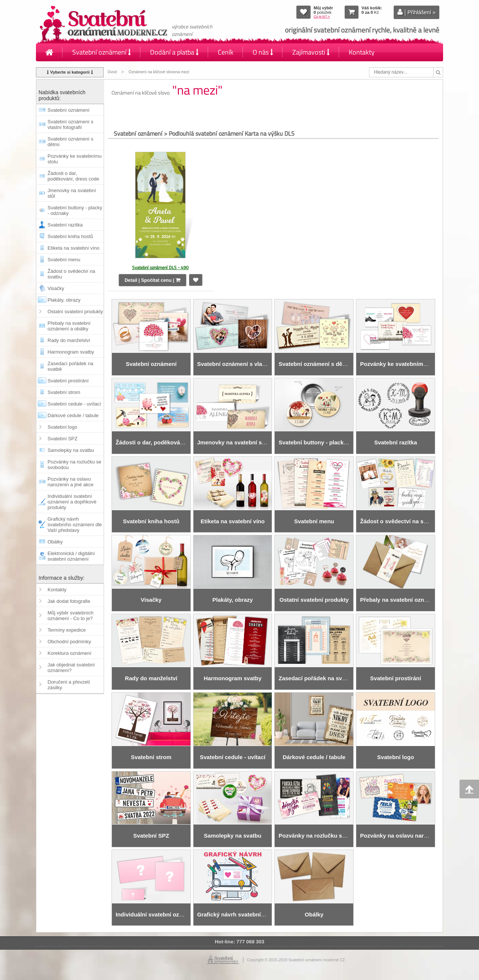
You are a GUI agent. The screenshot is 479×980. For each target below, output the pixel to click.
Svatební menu (64, 260)
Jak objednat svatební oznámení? (71, 668)
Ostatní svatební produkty (75, 312)
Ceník (226, 52)
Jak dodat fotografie (69, 601)
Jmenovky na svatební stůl (72, 193)
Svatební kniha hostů (70, 236)
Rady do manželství (69, 340)
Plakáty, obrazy (64, 300)
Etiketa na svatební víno (74, 248)
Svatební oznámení (102, 52)
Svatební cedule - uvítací (74, 404)
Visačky (56, 288)
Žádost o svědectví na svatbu (71, 274)
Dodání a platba (174, 52)
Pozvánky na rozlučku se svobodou (74, 465)
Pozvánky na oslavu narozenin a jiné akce (71, 482)
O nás (263, 52)
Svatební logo (62, 427)
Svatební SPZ (62, 439)
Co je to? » (322, 16)
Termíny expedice (67, 630)
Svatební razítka (65, 225)
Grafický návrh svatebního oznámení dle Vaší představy (75, 525)
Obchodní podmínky (69, 642)
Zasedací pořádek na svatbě (70, 366)
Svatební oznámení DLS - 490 (160, 267)
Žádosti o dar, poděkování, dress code (73, 176)
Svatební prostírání (68, 381)
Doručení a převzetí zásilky (69, 685)
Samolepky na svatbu (71, 450)
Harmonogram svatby (71, 352)
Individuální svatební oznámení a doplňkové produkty (72, 502)
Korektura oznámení (69, 653)
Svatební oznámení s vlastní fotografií (70, 124)
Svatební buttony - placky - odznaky (75, 210)
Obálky (55, 542)
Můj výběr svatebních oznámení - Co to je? (71, 616)
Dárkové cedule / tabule (73, 415)
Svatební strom (64, 392)
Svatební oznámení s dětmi (70, 142)
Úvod (112, 72)
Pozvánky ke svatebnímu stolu (75, 159)
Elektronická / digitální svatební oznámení (71, 556)
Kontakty (362, 52)
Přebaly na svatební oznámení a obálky (69, 326)
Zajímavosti (311, 52)
